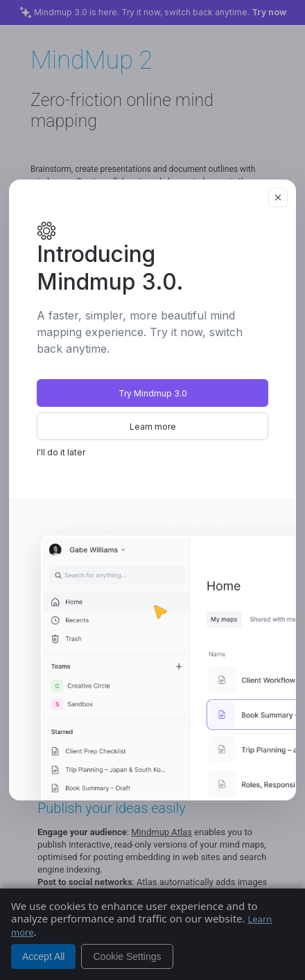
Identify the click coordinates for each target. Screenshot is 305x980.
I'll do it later (61, 452)
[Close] (278, 198)
